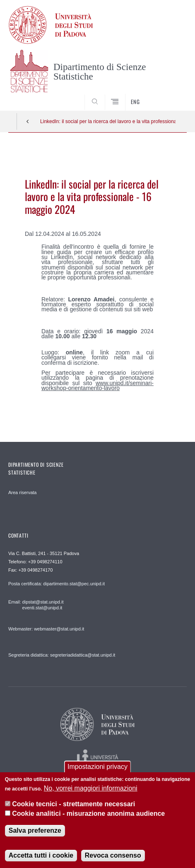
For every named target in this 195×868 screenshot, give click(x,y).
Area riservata (22, 492)
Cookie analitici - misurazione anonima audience (88, 813)
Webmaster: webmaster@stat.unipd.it (46, 629)
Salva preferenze (35, 830)
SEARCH (171, 95)
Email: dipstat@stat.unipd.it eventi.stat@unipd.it (36, 605)
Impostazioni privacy (97, 767)
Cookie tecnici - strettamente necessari (73, 804)
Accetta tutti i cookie (41, 855)
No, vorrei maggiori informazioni (91, 788)
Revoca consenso (113, 855)
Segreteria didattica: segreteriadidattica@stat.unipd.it (62, 655)
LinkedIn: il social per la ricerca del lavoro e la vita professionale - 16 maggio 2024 (108, 121)
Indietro (28, 121)
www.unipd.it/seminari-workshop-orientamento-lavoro (97, 386)
